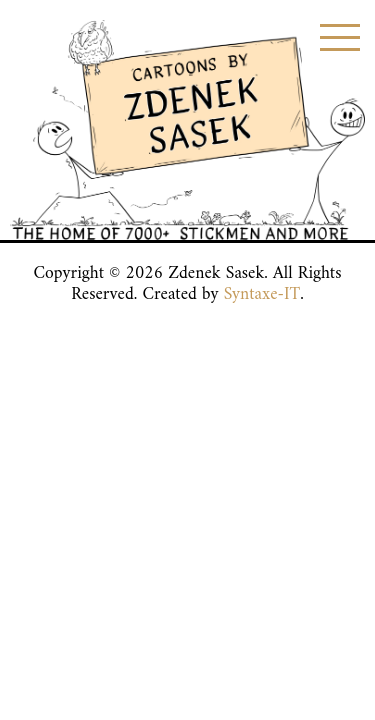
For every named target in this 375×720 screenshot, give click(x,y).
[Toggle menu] (340, 37)
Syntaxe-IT (262, 294)
